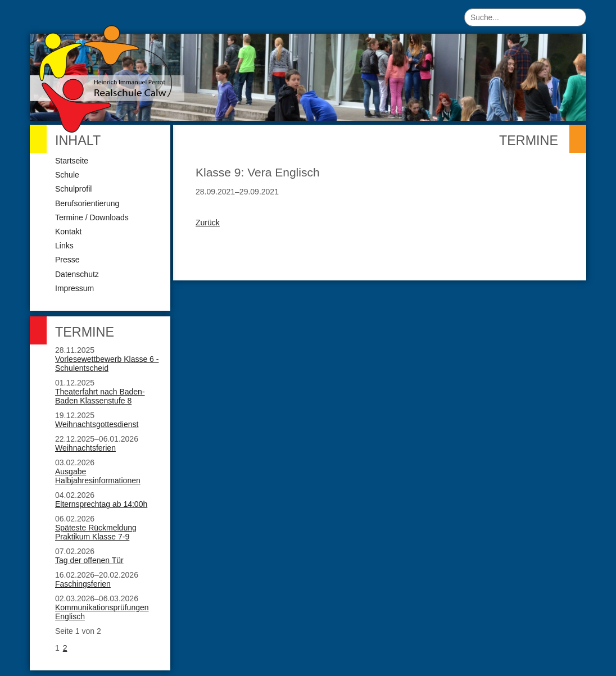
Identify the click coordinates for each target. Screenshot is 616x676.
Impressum (74, 288)
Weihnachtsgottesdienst (97, 424)
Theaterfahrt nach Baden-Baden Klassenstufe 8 (100, 396)
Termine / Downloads (92, 217)
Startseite (72, 161)
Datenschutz (77, 274)
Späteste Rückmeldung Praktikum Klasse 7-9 (96, 532)
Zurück (208, 223)
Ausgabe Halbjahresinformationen (98, 476)
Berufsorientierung (87, 203)
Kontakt (68, 232)
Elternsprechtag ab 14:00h (101, 504)
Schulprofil (73, 189)
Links (64, 246)
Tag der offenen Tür (89, 560)
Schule (67, 175)
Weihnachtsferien (85, 448)
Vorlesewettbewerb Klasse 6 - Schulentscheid (107, 364)
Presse (67, 260)
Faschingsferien (83, 584)
